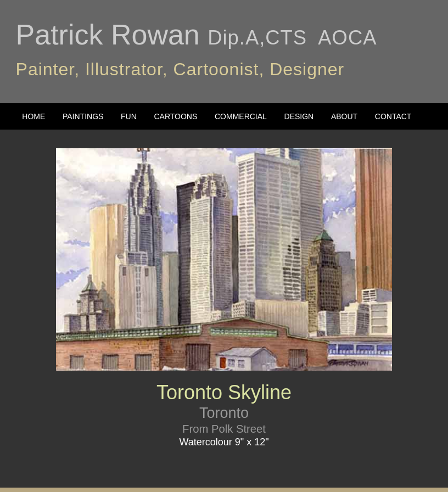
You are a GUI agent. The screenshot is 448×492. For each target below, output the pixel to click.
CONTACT (393, 116)
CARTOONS (175, 116)
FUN (129, 116)
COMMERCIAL (241, 116)
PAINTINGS (83, 116)
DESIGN (299, 116)
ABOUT (344, 116)
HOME (33, 116)
